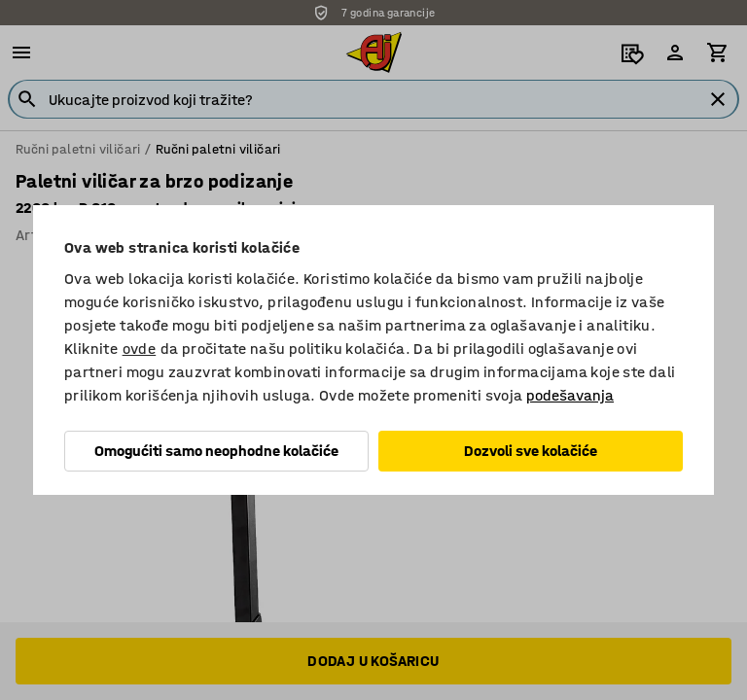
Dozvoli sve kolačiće (531, 451)
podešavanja (570, 395)
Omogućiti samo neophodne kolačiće (216, 451)
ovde (140, 349)
